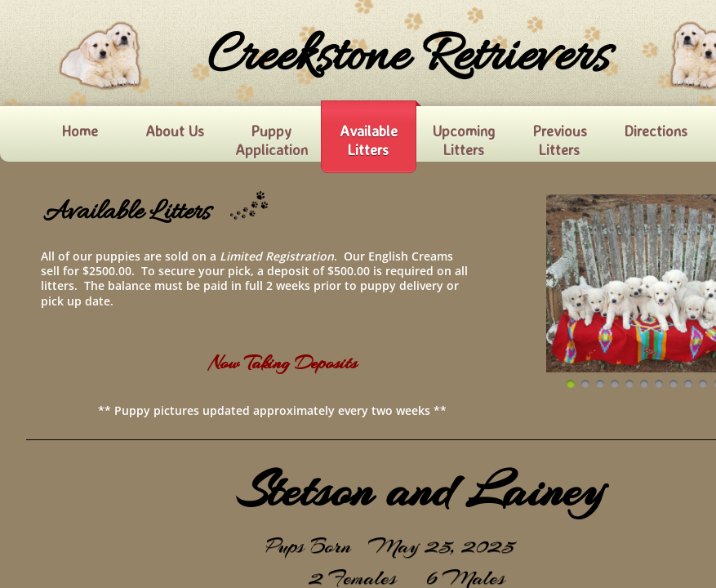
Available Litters (369, 140)
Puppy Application (271, 140)
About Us (175, 131)
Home (80, 131)
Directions (656, 131)
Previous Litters (560, 140)
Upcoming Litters (464, 140)
